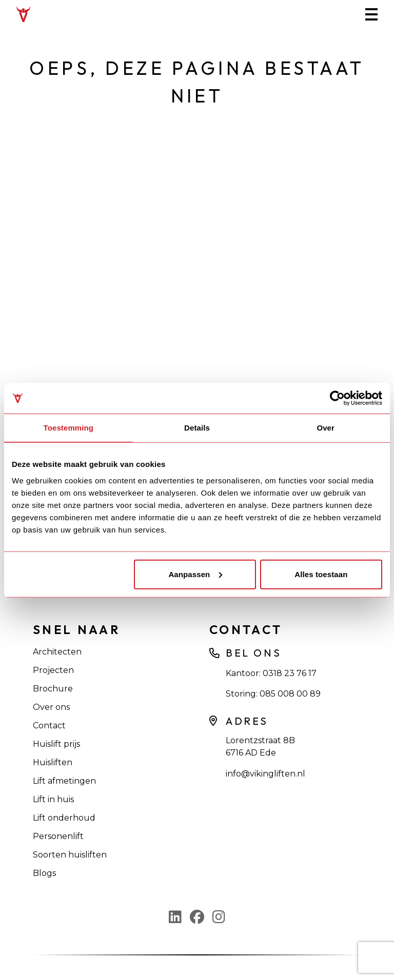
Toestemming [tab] (69, 428)
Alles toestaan (321, 574)
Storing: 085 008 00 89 (273, 694)
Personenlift (58, 836)
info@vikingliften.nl (265, 774)
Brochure (53, 689)
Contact (49, 726)
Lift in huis (53, 799)
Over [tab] (326, 428)
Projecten (53, 670)
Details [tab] (197, 428)
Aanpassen (195, 574)
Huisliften (53, 762)
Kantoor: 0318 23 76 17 (271, 673)
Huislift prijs (56, 744)
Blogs (44, 873)
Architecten (57, 652)
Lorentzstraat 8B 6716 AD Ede (260, 747)
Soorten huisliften (70, 855)
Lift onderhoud (64, 818)
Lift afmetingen (64, 781)
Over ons (51, 707)
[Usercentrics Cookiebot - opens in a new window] (337, 398)
